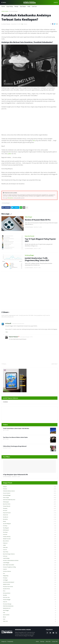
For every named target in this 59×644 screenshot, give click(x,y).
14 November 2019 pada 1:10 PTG (26, 337)
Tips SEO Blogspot (29, 524)
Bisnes (29, 617)
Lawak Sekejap (29, 558)
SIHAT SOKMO (29, 615)
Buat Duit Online (29, 504)
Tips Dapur (23, 6)
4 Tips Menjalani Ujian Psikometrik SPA (15, 475)
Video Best (29, 548)
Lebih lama (54, 364)
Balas (7, 332)
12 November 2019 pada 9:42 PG (18, 324)
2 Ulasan (25, 24)
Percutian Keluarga (29, 604)
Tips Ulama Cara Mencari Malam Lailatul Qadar (15, 437)
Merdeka (29, 595)
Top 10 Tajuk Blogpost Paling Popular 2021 (40, 240)
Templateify (10, 641)
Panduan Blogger (29, 600)
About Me (48, 641)
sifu (34, 140)
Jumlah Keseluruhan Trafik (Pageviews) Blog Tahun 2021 (37, 259)
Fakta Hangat (28, 217)
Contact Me (55, 641)
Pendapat (29, 578)
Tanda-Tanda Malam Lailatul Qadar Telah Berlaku (16, 428)
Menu (4, 2)
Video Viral (29, 621)
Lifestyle (29, 487)
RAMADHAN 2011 (29, 608)
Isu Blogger (29, 580)
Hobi (29, 6)
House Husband (29, 493)
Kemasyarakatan (29, 593)
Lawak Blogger (29, 563)
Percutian (29, 511)
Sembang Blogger (13, 11)
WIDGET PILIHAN (29, 539)
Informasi (29, 556)
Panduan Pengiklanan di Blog (29, 567)
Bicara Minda (29, 541)
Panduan (29, 489)
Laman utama (5, 11)
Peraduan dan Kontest (29, 587)
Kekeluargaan (29, 502)
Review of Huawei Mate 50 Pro (38, 220)
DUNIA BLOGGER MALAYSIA (29, 500)
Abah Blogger (29, 610)
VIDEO (29, 545)
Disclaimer (10, 198)
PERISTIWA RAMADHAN (29, 606)
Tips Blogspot (29, 528)
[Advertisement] (29, 122)
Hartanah (29, 535)
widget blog (29, 576)
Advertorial (29, 515)
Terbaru (4, 364)
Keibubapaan (29, 530)
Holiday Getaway (29, 537)
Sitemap (42, 641)
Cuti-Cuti (34, 6)
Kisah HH (29, 602)
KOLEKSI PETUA (29, 589)
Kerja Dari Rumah (30, 236)
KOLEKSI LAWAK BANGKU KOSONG (29, 561)
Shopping (29, 508)
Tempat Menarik (29, 506)
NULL (29, 591)
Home (3, 6)
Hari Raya (29, 526)
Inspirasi (29, 569)
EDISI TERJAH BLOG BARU (29, 565)
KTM (29, 613)
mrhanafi (8, 323)
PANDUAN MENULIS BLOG (29, 491)
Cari (55, 2)
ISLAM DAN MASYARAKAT (29, 582)
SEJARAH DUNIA (29, 584)
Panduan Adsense (29, 571)
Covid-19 (29, 550)
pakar (10, 154)
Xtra (29, 574)
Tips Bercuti (29, 517)
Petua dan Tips (29, 598)
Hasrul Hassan (13, 337)
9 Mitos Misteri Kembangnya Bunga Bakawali (15, 446)
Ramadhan (29, 519)
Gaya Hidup (10, 6)
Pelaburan (29, 543)
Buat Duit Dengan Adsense (29, 554)
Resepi (16, 6)
